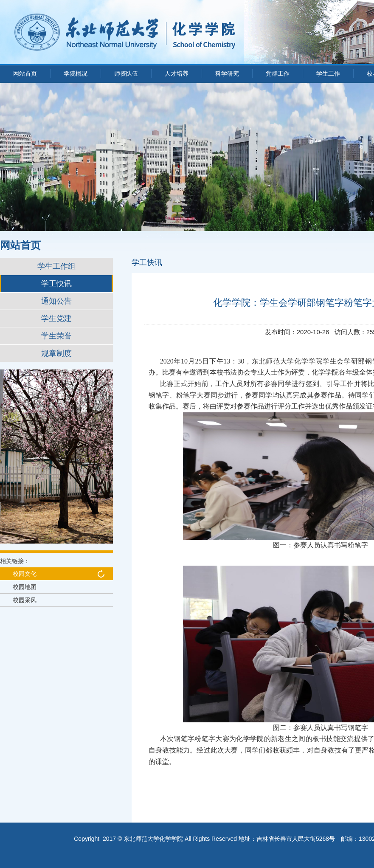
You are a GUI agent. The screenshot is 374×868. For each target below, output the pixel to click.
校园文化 (25, 574)
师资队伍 (126, 74)
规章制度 (56, 353)
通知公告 (56, 301)
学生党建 (56, 318)
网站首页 (25, 74)
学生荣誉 (56, 336)
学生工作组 (56, 266)
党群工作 (278, 74)
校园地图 (25, 587)
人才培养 (177, 74)
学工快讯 (56, 284)
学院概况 (76, 74)
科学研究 (227, 74)
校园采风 (25, 600)
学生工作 (328, 74)
